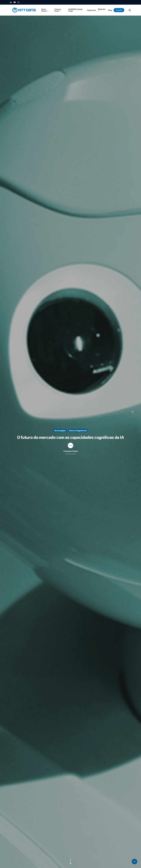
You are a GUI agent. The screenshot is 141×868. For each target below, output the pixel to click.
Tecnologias (60, 430)
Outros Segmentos (78, 430)
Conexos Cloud (70, 451)
